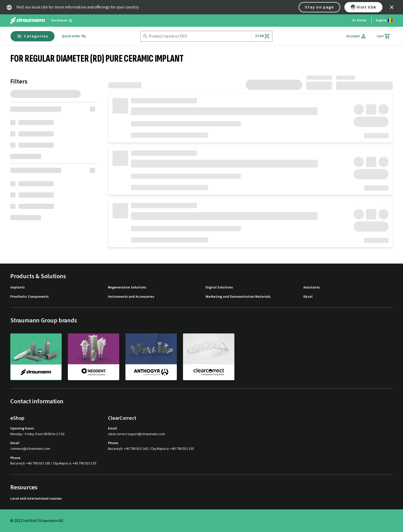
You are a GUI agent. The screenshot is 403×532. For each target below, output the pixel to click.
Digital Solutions (219, 288)
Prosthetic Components (29, 297)
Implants (17, 288)
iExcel (308, 297)
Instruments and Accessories (131, 297)
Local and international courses (36, 499)
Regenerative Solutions (127, 288)
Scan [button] (262, 36)
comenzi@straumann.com (30, 449)
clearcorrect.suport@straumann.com (136, 434)
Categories (33, 36)
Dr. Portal (359, 20)
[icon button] (392, 7)
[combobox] (199, 36)
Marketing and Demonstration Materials (238, 297)
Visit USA (363, 7)
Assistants (312, 288)
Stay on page (319, 7)
